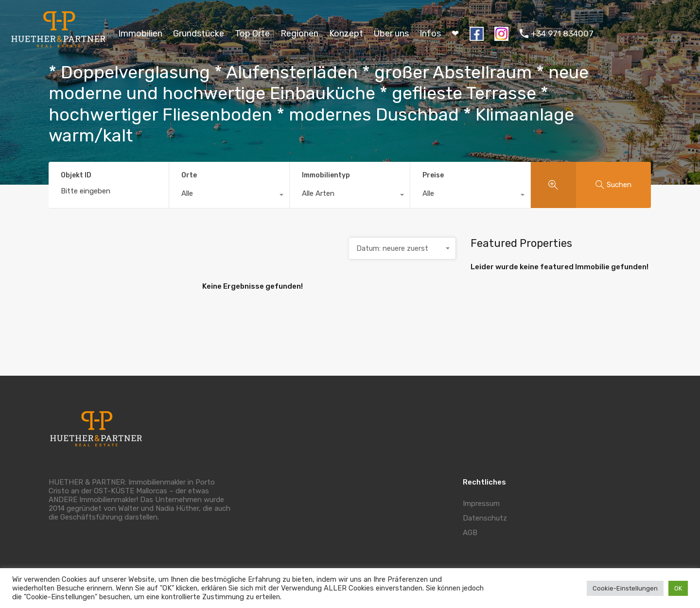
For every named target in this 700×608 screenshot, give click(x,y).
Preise (433, 175)
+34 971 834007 (562, 34)
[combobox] (229, 196)
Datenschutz (485, 518)
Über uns (391, 34)
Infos (430, 34)
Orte (189, 175)
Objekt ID (76, 175)
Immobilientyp (326, 175)
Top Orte (252, 34)
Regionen (299, 34)
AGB (470, 533)
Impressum (481, 504)
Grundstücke (199, 34)
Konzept (346, 34)
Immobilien (140, 34)
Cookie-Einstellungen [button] (625, 588)
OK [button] (678, 588)
